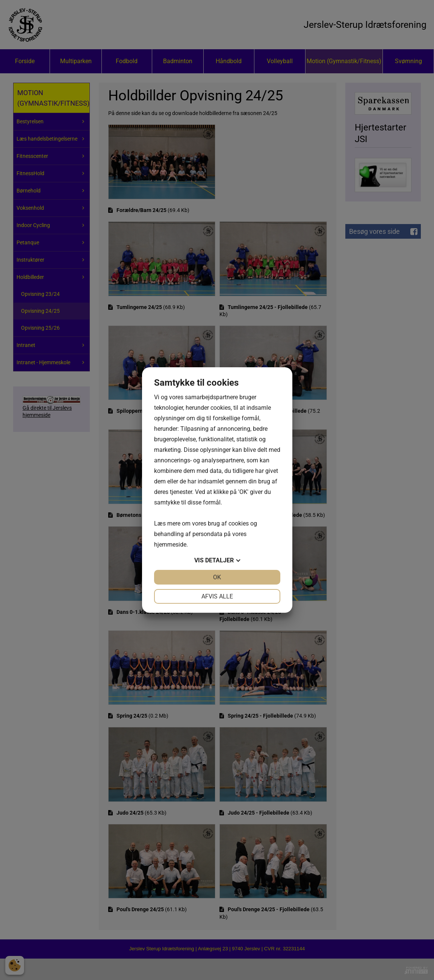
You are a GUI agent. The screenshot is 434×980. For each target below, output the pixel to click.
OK (217, 577)
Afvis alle (217, 596)
